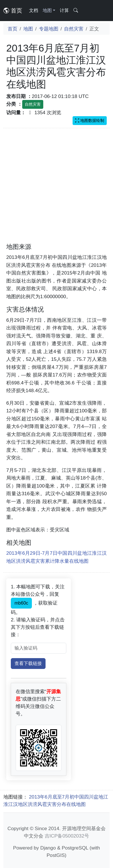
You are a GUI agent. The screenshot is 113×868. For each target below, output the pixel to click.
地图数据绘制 (90, 120)
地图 (28, 29)
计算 (64, 10)
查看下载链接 (28, 663)
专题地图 (49, 29)
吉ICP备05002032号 (67, 836)
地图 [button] (47, 10)
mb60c (21, 603)
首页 (13, 11)
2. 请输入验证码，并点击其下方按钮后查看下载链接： (38, 627)
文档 (34, 10)
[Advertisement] (53, 189)
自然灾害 (74, 29)
